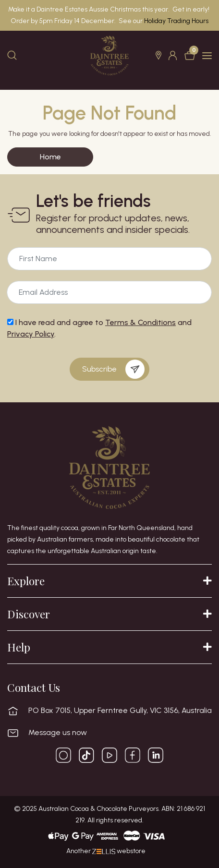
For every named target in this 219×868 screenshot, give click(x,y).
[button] (159, 55)
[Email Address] (109, 259)
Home (50, 157)
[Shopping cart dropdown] (191, 55)
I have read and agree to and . (99, 328)
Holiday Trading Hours (176, 21)
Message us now (58, 733)
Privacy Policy (31, 334)
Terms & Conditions (140, 322)
